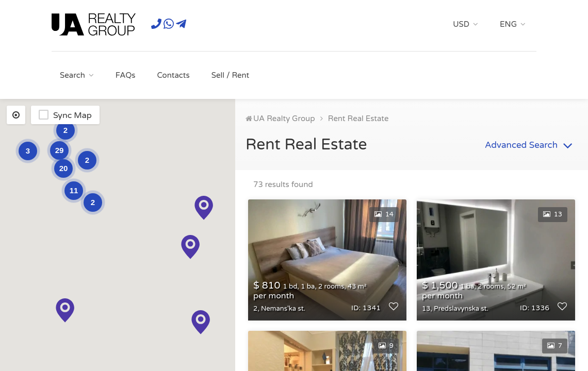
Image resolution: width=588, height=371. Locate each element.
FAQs (126, 75)
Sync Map (72, 115)
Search (72, 75)
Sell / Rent (231, 75)
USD (461, 24)
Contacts (173, 75)
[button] (201, 322)
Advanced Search (530, 146)
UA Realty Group (284, 119)
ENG (508, 24)
